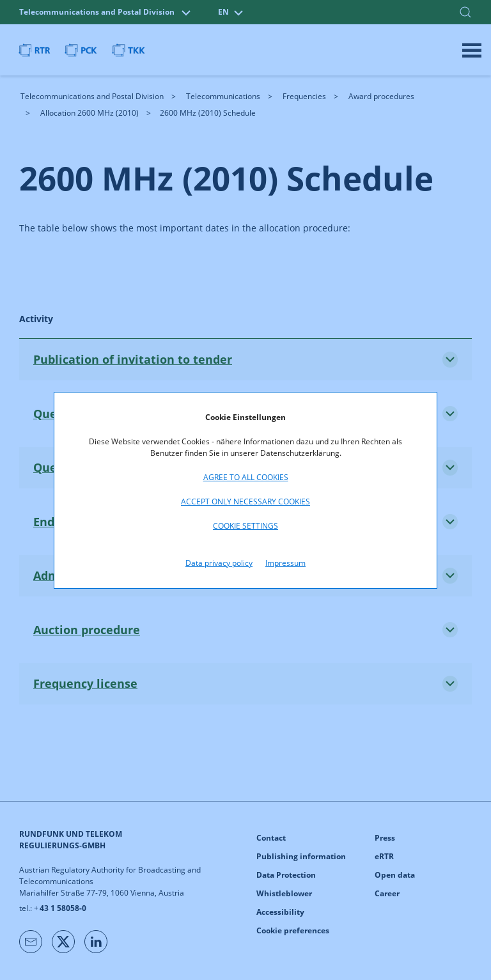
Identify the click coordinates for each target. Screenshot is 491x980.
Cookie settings (245, 526)
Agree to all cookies (246, 477)
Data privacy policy (219, 563)
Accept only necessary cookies (245, 502)
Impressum (285, 563)
